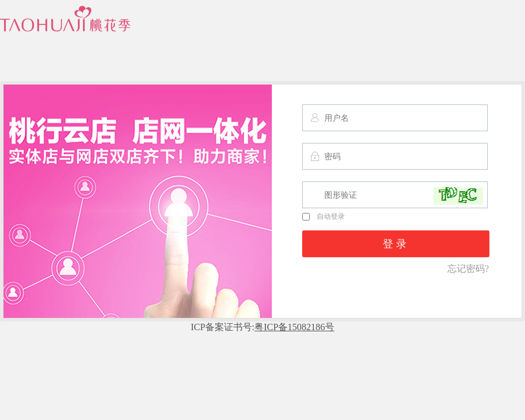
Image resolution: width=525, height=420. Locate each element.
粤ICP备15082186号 (294, 327)
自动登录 (323, 216)
